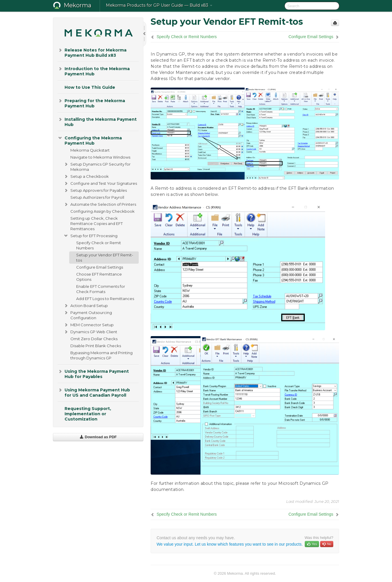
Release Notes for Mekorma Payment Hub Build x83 (92, 52)
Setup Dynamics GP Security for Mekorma (97, 166)
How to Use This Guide (90, 87)
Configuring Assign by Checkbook (103, 211)
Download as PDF (98, 437)
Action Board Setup (86, 306)
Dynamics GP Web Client (90, 332)
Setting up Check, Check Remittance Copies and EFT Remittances (97, 223)
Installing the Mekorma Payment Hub (97, 121)
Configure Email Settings (100, 267)
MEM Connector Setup (89, 325)
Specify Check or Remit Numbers (99, 245)
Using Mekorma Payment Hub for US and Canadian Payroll (94, 392)
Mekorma (77, 5)
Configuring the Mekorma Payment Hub (90, 140)
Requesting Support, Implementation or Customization (88, 414)
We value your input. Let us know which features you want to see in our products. (229, 544)
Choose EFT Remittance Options (99, 277)
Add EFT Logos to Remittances (105, 299)
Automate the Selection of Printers (100, 204)
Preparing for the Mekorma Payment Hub (91, 103)
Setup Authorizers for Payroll (97, 197)
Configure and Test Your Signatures (100, 183)
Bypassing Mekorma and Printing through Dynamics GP (101, 355)
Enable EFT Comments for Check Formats (101, 289)
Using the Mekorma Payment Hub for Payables (93, 373)
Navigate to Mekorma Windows (100, 157)
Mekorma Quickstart (90, 150)
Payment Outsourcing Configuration (88, 315)
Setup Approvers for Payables (95, 190)
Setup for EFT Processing (90, 236)
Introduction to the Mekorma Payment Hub (94, 71)
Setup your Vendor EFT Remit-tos (105, 258)
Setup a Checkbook (86, 176)
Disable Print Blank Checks (96, 346)
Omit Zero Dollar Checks (94, 339)
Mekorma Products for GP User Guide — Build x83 (159, 5)
